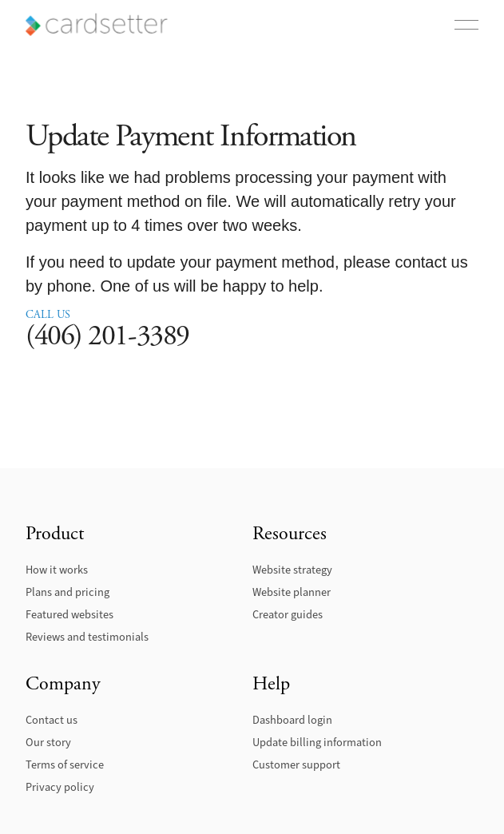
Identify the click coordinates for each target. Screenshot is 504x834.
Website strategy (292, 570)
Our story (48, 743)
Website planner (292, 592)
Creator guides (288, 615)
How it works (57, 570)
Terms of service (65, 765)
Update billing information (317, 743)
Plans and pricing (67, 592)
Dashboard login (292, 720)
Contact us (52, 720)
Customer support (296, 765)
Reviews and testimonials (87, 637)
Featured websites (69, 615)
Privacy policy (60, 787)
